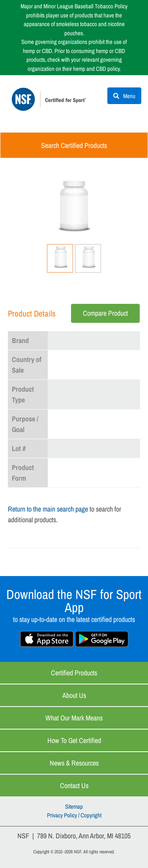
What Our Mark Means (74, 718)
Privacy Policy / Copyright (74, 815)
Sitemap (74, 806)
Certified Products (74, 673)
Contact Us (74, 786)
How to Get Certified (74, 740)
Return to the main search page (48, 509)
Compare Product (105, 313)
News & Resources (74, 763)
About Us (74, 695)
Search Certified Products (74, 145)
